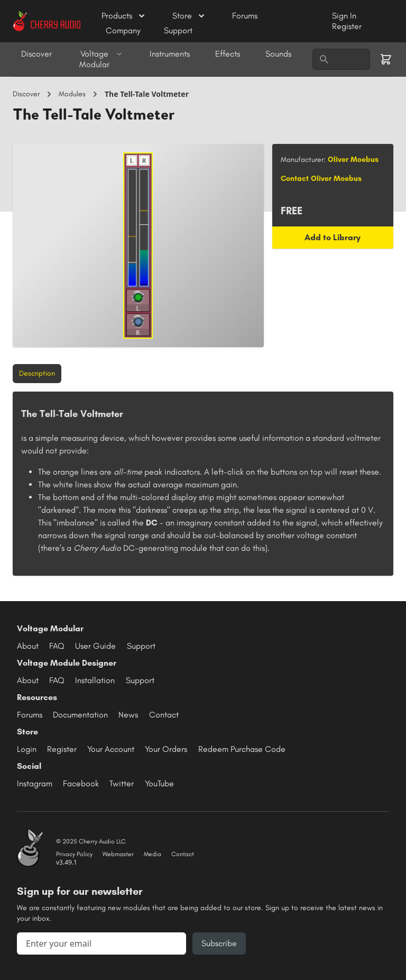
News (128, 715)
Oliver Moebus (353, 160)
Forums (245, 16)
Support (178, 30)
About (28, 646)
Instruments (170, 54)
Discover (36, 54)
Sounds (278, 54)
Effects (228, 54)
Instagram (35, 783)
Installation (95, 680)
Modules (72, 94)
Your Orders (166, 749)
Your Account (111, 749)
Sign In (344, 16)
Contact (164, 715)
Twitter (122, 783)
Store (190, 16)
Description (37, 373)
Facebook (81, 783)
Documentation (80, 715)
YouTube (159, 783)
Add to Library (333, 237)
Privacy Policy (74, 854)
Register (347, 26)
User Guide (95, 646)
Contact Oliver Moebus (321, 179)
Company (124, 30)
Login (27, 749)
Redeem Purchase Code (242, 749)
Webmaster (118, 854)
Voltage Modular (101, 59)
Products (124, 16)
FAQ (57, 646)
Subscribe (219, 943)
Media (153, 854)
